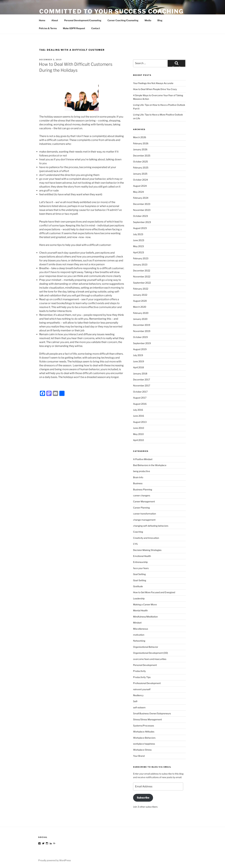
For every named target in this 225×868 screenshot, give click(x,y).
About (55, 20)
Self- (136, 701)
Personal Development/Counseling (83, 20)
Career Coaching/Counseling (123, 20)
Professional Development (147, 683)
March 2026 (140, 137)
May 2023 (138, 246)
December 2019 (142, 325)
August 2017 (140, 398)
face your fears (141, 568)
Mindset (137, 623)
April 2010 (139, 440)
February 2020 (141, 313)
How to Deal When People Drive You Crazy (155, 89)
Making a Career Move (145, 604)
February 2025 (141, 168)
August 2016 (140, 404)
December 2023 (142, 204)
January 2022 (140, 295)
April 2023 (139, 252)
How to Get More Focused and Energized (154, 592)
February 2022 (141, 289)
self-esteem (139, 707)
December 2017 (142, 380)
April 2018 (138, 367)
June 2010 (139, 428)
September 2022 (142, 283)
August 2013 (140, 422)
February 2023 (141, 258)
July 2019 (138, 355)
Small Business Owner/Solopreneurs (152, 713)
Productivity (139, 671)
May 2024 (138, 192)
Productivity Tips (142, 677)
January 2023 (140, 265)
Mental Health (140, 610)
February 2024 (141, 198)
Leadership (139, 598)
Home (42, 20)
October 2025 (140, 162)
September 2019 (142, 343)
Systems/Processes (144, 726)
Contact (96, 28)
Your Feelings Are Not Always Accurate (153, 83)
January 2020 (140, 319)
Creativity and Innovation (146, 538)
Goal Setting (139, 574)
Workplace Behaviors (144, 738)
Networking (139, 641)
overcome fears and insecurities (150, 659)
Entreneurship (140, 562)
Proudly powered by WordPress (55, 860)
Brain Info (138, 477)
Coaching (138, 532)
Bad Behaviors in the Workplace (150, 465)
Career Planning (141, 508)
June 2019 (139, 361)
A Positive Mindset (143, 459)
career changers (142, 495)
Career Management (144, 501)
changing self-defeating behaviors (151, 526)
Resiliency (138, 695)
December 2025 (142, 156)
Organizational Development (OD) (151, 653)
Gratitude (138, 586)
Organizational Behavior (146, 647)
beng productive (142, 471)
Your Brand (139, 756)
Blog (160, 20)
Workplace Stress (142, 750)
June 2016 (139, 416)
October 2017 (140, 392)
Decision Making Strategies (147, 550)
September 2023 (142, 222)
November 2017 (142, 385)
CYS (135, 544)
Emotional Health (142, 556)
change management (144, 520)
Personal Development (145, 665)
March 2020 (140, 307)
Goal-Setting (140, 580)
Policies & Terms (48, 28)
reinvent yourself (142, 689)
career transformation (145, 514)
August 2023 (140, 228)
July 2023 (138, 234)
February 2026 (141, 143)
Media (148, 20)
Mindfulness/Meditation (145, 617)
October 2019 (140, 337)
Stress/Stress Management (147, 719)
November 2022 (142, 277)
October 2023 (140, 216)
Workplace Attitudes (144, 732)
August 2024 (140, 186)
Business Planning (143, 489)
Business (138, 483)
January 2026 (140, 149)
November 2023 (142, 210)
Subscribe (143, 798)
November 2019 (142, 331)
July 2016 (138, 410)
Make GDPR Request (74, 28)
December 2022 (142, 271)
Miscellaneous (141, 629)
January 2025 (140, 174)
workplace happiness (144, 744)
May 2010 (138, 434)
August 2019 (140, 349)
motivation (139, 635)
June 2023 (139, 240)
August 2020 (140, 301)
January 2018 (140, 374)
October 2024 (140, 180)
